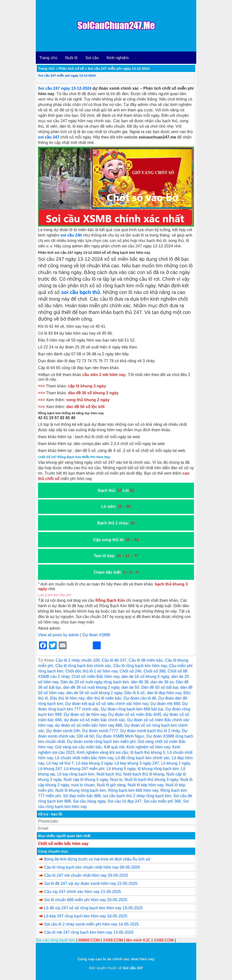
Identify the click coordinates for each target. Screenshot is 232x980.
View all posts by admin (59, 635)
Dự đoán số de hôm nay (85, 714)
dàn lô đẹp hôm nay (164, 693)
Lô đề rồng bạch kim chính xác (143, 758)
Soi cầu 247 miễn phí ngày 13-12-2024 (67, 76)
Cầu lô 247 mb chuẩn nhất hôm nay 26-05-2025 (86, 875)
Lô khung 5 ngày (121, 769)
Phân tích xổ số (71, 69)
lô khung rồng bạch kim (158, 769)
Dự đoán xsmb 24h (63, 731)
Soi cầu (92, 58)
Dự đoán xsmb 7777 (100, 731)
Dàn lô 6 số (135, 693)
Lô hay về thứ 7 (60, 763)
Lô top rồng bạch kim (76, 774)
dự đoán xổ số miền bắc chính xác (94, 720)
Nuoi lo (116, 780)
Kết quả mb (114, 747)
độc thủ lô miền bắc (104, 698)
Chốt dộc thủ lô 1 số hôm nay (91, 671)
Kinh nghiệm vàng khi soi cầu (102, 752)
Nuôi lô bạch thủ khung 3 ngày (151, 780)
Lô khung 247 (50, 769)
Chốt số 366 (155, 671)
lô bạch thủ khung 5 (148, 752)
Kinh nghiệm (118, 58)
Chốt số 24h (131, 671)
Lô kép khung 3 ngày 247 (137, 763)
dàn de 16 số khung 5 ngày (145, 677)
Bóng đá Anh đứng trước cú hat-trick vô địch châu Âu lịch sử (97, 859)
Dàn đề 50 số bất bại (160, 687)
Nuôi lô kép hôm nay (145, 785)
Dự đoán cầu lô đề (140, 698)
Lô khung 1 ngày (176, 763)
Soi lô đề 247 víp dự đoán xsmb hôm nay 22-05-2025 (91, 884)
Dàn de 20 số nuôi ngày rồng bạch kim (95, 682)
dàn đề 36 (140, 682)
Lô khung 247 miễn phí (84, 769)
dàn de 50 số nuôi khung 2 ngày (94, 693)
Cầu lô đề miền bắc (146, 660)
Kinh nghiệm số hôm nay (148, 747)
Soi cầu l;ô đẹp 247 (125, 801)
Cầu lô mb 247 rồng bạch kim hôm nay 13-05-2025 (89, 932)
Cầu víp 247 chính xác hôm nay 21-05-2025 (82, 892)
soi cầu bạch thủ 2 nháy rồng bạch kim (137, 796)
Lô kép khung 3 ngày (94, 763)
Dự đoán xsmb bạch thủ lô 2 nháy (150, 731)
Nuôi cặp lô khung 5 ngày (86, 780)
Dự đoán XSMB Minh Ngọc (120, 736)
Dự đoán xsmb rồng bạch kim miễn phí (101, 742)
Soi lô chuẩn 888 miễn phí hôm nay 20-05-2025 (86, 900)
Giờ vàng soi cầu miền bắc (78, 747)
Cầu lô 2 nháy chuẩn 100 (77, 660)
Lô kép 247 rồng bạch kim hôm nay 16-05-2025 (86, 916)
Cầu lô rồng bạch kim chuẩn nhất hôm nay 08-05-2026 (92, 867)
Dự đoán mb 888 (165, 704)
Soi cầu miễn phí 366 (162, 801)
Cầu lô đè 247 (114, 660)
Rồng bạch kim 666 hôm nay (133, 790)
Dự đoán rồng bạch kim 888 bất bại (132, 709)
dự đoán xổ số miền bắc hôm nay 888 (88, 725)
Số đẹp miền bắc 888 (82, 796)
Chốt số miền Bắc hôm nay (95, 677)
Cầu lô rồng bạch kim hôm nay (140, 666)
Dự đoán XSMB (96, 635)
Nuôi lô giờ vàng (111, 785)
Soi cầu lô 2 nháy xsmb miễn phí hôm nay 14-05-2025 (91, 924)
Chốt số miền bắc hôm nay (63, 844)
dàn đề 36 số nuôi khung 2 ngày (91, 687)
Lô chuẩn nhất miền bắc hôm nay (84, 758)
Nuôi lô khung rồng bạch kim (80, 790)
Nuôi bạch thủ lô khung (144, 774)
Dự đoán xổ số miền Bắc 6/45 (135, 714)
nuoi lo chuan (83, 785)
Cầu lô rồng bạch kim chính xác (83, 666)
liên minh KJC (138, 940)
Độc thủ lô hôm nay (67, 698)
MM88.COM (89, 940)
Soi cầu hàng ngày (89, 801)
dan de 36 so (162, 682)
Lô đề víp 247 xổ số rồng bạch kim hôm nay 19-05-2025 (93, 908)
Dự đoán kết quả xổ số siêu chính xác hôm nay (107, 704)
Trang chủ (48, 58)
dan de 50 (130, 687)
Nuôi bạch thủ (109, 774)
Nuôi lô (71, 58)
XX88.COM (113, 940)
